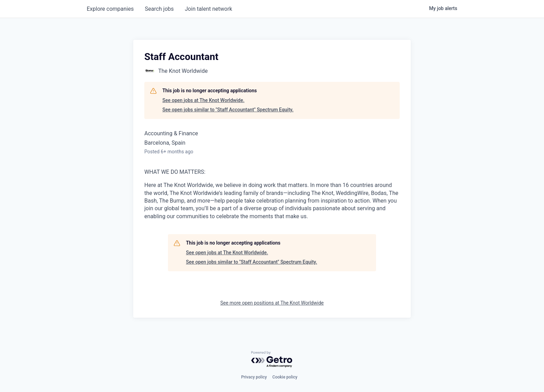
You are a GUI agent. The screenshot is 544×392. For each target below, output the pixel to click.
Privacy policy (254, 377)
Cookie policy (285, 377)
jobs (159, 9)
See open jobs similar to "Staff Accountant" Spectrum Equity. (228, 110)
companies (110, 9)
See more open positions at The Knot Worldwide (272, 303)
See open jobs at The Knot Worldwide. (203, 100)
